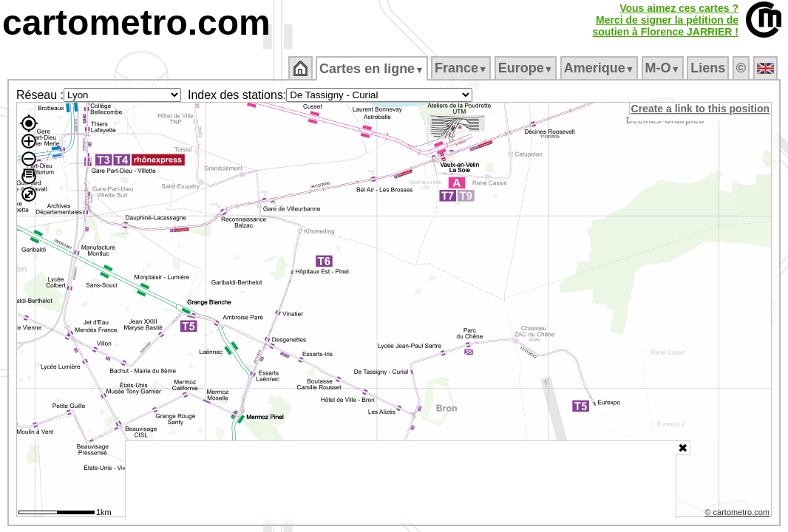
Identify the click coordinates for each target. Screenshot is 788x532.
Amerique (600, 68)
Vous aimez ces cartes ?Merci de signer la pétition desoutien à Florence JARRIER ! (665, 20)
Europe (526, 68)
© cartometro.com (738, 514)
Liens (709, 68)
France (462, 68)
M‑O (663, 68)
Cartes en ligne (373, 69)
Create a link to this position (701, 109)
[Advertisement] (401, 480)
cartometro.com (136, 23)
